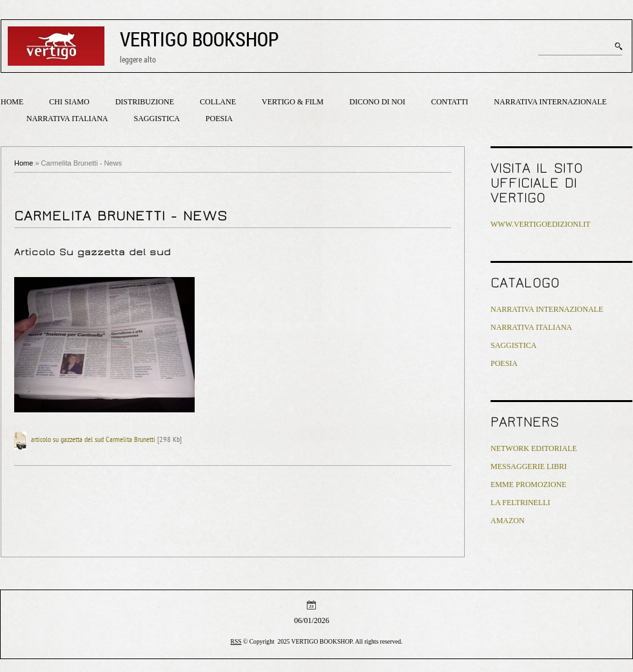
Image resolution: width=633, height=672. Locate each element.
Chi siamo (69, 102)
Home (12, 102)
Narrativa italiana (67, 119)
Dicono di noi (377, 102)
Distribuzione (145, 102)
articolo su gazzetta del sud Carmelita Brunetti (93, 440)
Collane (218, 102)
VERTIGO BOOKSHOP (200, 39)
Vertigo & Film (293, 102)
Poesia (219, 119)
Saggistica (156, 119)
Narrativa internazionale (550, 102)
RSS (236, 641)
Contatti (450, 102)
